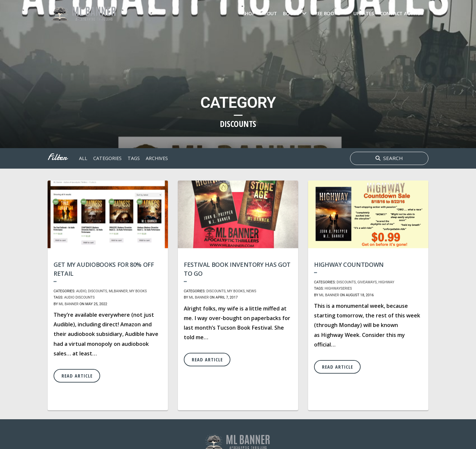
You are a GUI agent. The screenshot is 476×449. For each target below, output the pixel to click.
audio (69, 297)
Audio (81, 291)
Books (291, 13)
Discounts (98, 291)
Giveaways (367, 282)
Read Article (77, 376)
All (83, 158)
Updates (364, 13)
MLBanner (118, 291)
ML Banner (69, 304)
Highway (386, 282)
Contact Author (402, 13)
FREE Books (326, 13)
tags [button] (134, 158)
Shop (249, 13)
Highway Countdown (349, 265)
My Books (138, 291)
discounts (85, 297)
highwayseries (338, 288)
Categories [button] (107, 158)
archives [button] (157, 158)
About (269, 13)
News (251, 291)
